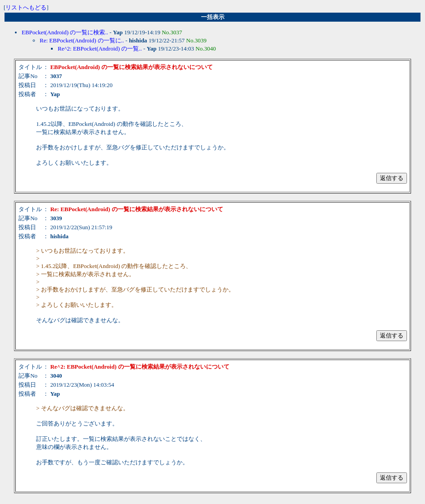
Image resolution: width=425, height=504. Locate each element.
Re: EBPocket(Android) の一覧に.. (82, 40)
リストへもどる (26, 7)
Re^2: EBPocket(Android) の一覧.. (100, 49)
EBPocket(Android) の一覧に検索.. (65, 32)
